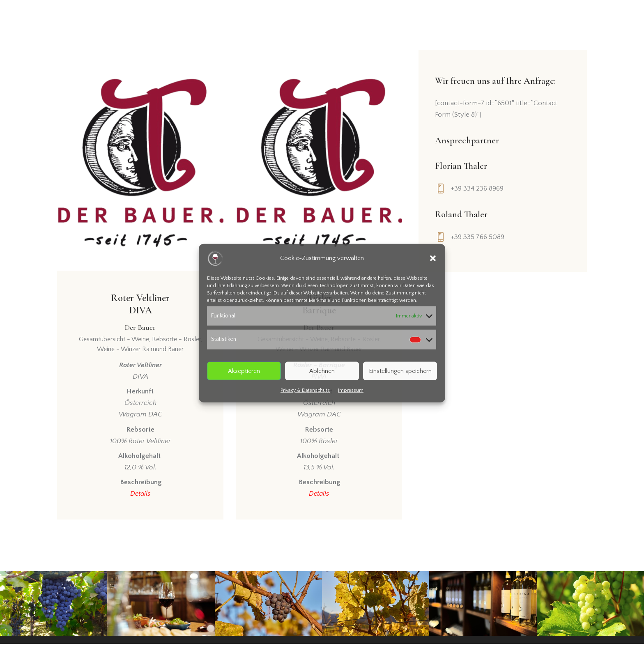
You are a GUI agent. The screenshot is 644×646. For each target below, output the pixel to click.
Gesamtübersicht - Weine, (115, 341)
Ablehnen (322, 371)
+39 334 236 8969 (477, 189)
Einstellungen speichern (400, 371)
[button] (433, 258)
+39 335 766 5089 (478, 237)
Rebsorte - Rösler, (177, 341)
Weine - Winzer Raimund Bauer (140, 351)
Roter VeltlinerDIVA (140, 313)
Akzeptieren (244, 371)
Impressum (351, 390)
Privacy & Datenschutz (305, 390)
